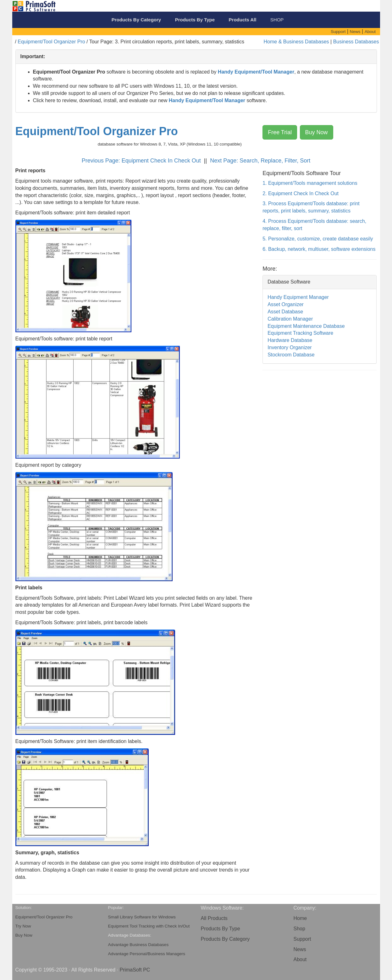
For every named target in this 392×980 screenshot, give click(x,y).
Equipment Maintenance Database (306, 326)
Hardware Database (290, 340)
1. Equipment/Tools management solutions (310, 183)
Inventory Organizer (290, 347)
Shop (299, 929)
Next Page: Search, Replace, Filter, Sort (260, 161)
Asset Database (285, 312)
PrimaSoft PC (135, 970)
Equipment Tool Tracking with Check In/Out (149, 926)
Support (302, 939)
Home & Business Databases (296, 42)
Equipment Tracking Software (300, 333)
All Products (214, 918)
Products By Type (221, 929)
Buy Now (317, 132)
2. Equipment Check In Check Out (301, 193)
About (300, 959)
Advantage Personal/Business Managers (147, 954)
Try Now (23, 926)
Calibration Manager (290, 319)
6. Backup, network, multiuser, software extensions (319, 249)
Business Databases (356, 42)
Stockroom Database (291, 355)
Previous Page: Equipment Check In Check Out (142, 161)
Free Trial (280, 132)
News (300, 949)
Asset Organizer (286, 304)
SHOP (277, 20)
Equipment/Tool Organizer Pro (51, 42)
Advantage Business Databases (138, 945)
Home (300, 918)
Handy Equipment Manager (298, 297)
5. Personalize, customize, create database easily (318, 239)
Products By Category (225, 939)
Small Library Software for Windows (142, 917)
